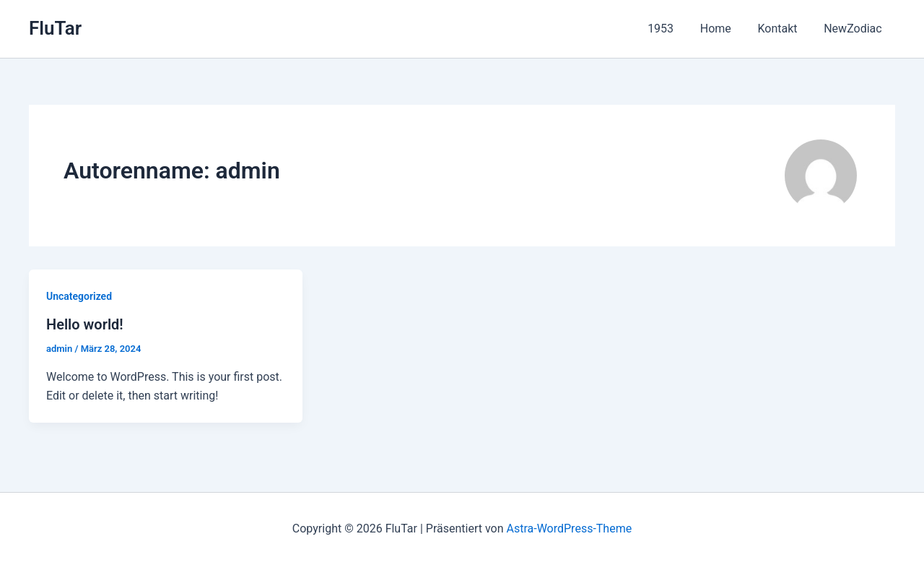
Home (724, 29)
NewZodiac (855, 29)
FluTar (55, 28)
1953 (672, 29)
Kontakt (782, 29)
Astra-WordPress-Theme (569, 529)
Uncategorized (79, 296)
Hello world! (85, 324)
